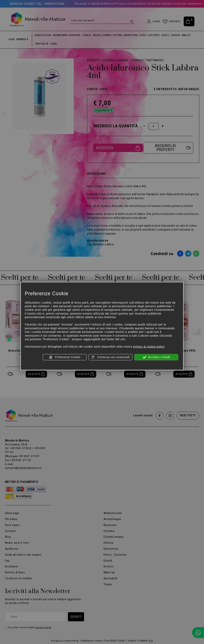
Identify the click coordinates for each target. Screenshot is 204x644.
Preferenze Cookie (65, 357)
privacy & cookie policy (149, 347)
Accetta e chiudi (156, 357)
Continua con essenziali (110, 357)
